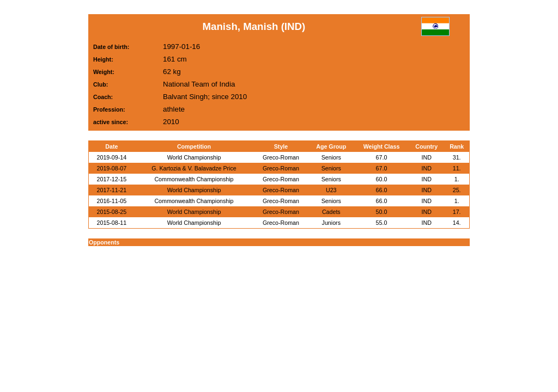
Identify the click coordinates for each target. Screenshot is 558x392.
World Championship (194, 157)
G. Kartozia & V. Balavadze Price (194, 168)
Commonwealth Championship (194, 179)
